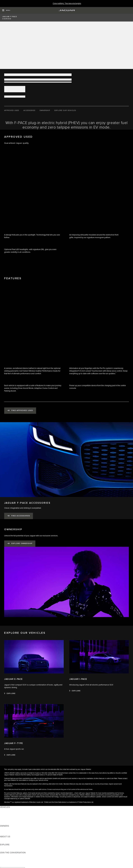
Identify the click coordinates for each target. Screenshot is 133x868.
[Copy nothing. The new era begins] (67, 4)
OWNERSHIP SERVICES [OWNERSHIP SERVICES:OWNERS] (12, 829)
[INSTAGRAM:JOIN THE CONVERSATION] (7, 855)
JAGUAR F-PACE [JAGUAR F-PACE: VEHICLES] (8, 810)
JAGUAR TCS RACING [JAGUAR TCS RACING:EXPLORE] (11, 847)
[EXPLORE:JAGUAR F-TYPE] (10, 755)
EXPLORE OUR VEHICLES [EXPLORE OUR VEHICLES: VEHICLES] (12, 813)
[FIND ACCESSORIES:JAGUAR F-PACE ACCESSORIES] (19, 516)
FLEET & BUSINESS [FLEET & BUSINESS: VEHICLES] (9, 818)
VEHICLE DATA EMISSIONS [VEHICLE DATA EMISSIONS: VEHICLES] (13, 821)
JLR (2, 839)
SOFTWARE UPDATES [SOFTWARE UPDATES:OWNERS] (11, 834)
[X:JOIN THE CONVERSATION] (2, 866)
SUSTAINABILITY (8, 842)
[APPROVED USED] (12, 111)
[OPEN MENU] (6, 10)
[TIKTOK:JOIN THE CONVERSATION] (5, 858)
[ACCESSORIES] (29, 111)
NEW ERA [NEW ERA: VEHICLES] (5, 823)
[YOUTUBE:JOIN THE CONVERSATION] (6, 861)
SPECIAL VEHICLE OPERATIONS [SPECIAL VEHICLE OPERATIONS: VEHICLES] (16, 815)
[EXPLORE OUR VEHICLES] (65, 111)
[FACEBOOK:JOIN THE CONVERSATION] (7, 863)
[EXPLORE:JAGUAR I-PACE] (75, 691)
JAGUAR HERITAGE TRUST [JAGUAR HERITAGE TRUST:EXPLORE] (13, 850)
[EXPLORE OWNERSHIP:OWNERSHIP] (20, 544)
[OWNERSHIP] (45, 111)
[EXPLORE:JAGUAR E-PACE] (10, 694)
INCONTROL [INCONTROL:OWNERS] (6, 831)
